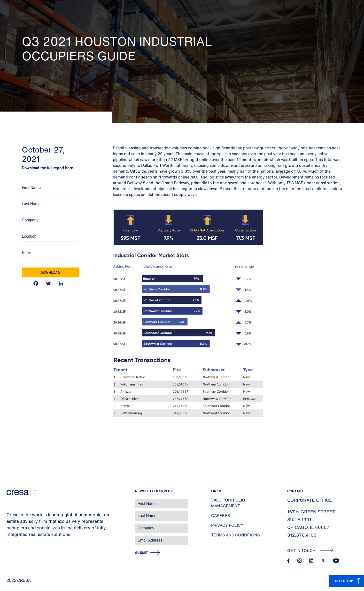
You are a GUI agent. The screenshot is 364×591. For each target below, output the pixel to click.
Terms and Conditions (236, 535)
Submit (142, 553)
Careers (221, 516)
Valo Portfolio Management (228, 503)
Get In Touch (310, 551)
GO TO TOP (344, 581)
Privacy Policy (227, 525)
